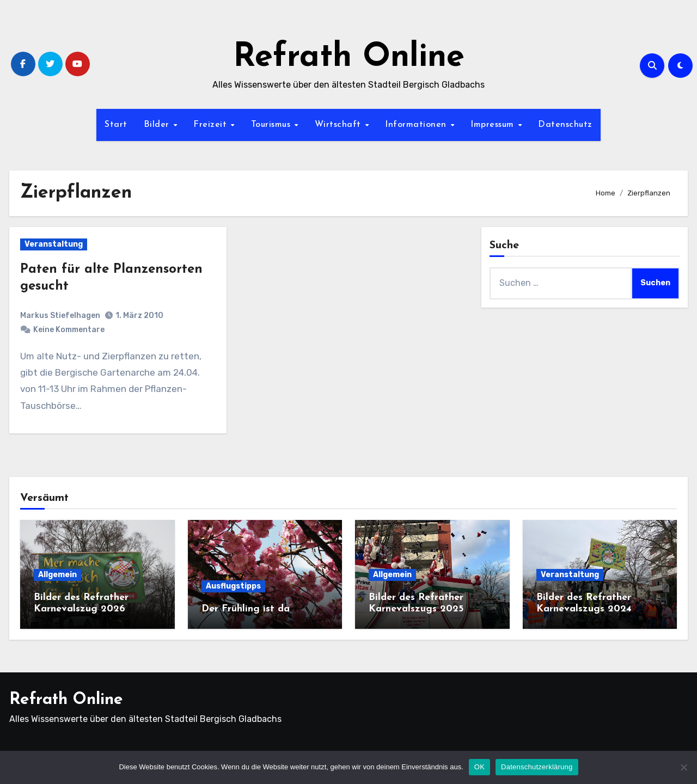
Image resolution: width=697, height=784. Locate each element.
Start (116, 125)
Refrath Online (349, 58)
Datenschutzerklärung (537, 767)
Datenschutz (565, 125)
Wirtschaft (340, 125)
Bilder (158, 125)
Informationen (417, 125)
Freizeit (212, 125)
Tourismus (272, 125)
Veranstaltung (54, 244)
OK (479, 767)
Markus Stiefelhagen (60, 316)
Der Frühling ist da (246, 609)
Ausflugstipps (233, 586)
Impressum (494, 125)
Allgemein (57, 575)
